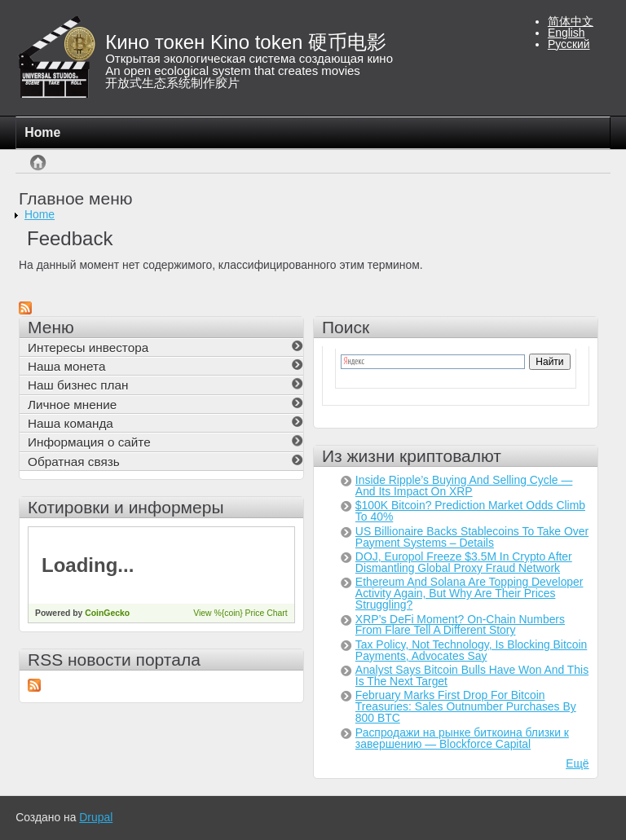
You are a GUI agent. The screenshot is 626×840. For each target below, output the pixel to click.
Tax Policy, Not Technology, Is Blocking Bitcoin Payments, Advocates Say (471, 650)
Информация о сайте (89, 442)
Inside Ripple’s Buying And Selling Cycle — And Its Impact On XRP (464, 486)
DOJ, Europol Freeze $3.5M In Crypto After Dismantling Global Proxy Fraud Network (464, 562)
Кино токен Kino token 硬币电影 (246, 42)
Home (42, 132)
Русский (569, 44)
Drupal (96, 817)
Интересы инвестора (88, 347)
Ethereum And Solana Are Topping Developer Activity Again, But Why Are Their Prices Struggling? (469, 593)
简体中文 (571, 21)
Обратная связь (74, 462)
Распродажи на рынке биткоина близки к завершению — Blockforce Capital (462, 738)
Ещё (577, 763)
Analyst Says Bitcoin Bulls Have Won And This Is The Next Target (472, 675)
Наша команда (71, 423)
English (566, 33)
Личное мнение (72, 405)
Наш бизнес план (78, 385)
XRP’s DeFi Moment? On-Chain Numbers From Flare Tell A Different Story (460, 625)
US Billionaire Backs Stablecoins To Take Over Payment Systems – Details (472, 537)
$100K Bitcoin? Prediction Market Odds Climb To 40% (470, 511)
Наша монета (66, 366)
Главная (38, 171)
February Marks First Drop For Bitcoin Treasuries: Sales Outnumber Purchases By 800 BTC (466, 706)
